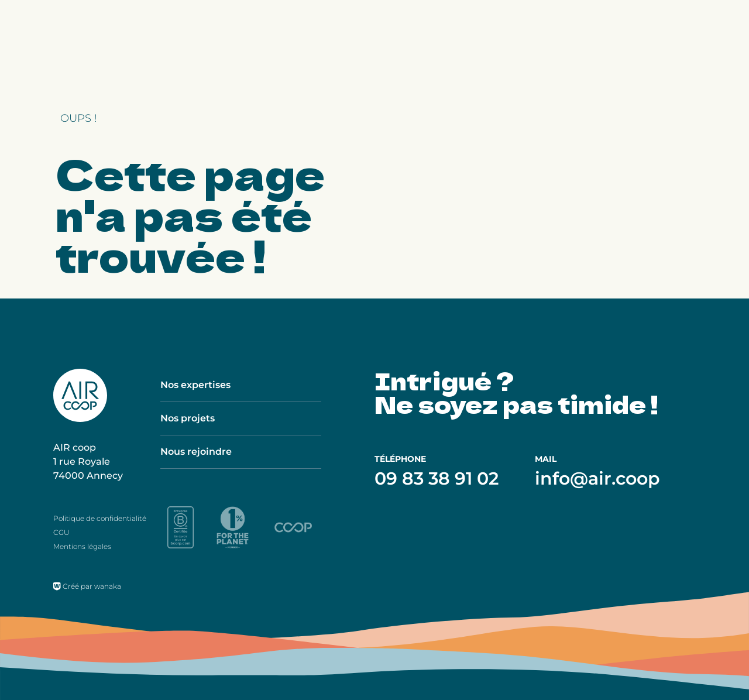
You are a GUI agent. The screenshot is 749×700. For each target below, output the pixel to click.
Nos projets (188, 418)
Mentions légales (82, 546)
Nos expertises (195, 385)
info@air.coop (597, 478)
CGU (61, 532)
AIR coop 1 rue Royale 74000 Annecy (88, 461)
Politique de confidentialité (100, 518)
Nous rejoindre (196, 452)
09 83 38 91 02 (437, 478)
